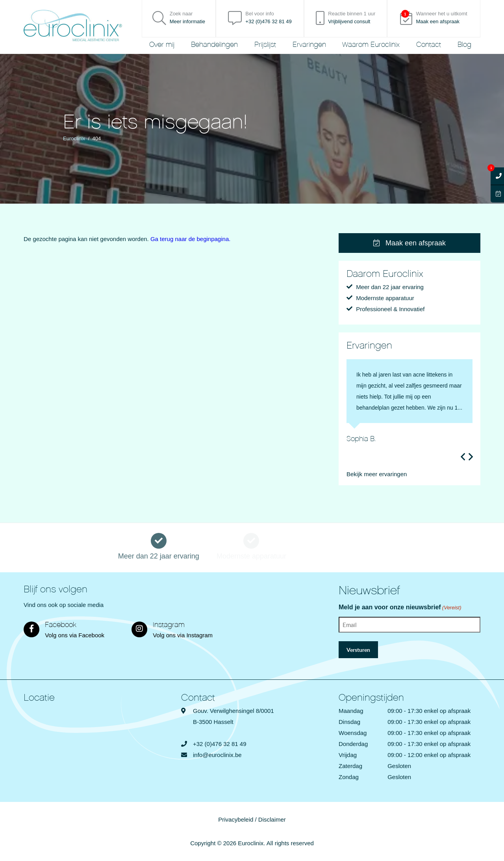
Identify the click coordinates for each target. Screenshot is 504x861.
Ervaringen (309, 45)
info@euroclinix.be (217, 755)
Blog (464, 45)
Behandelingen (214, 45)
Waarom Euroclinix (371, 45)
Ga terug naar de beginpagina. (191, 239)
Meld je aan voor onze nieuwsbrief (400, 608)
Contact (429, 45)
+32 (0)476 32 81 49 (220, 744)
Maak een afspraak (409, 243)
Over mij (162, 45)
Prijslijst (265, 45)
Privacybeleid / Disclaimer (252, 819)
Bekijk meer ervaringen (377, 474)
